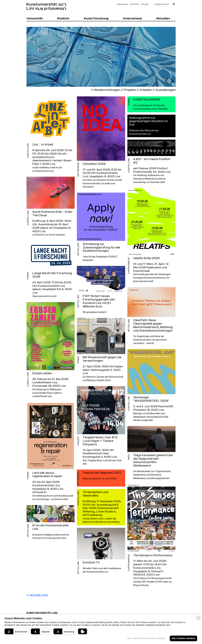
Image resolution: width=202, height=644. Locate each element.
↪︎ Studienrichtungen (106, 90)
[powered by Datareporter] (198, 620)
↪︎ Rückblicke (37, 595)
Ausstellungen (166, 90)
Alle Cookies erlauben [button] (183, 638)
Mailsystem (123, 4)
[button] (17, 631)
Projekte (130, 90)
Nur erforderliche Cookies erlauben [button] (146, 638)
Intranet (145, 4)
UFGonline (134, 4)
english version (162, 4)
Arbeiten (146, 90)
